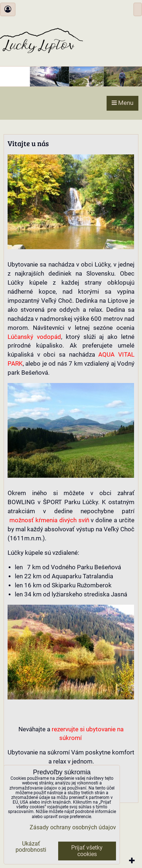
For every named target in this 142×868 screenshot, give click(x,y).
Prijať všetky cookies (87, 851)
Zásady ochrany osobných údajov (73, 827)
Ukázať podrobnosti (31, 847)
